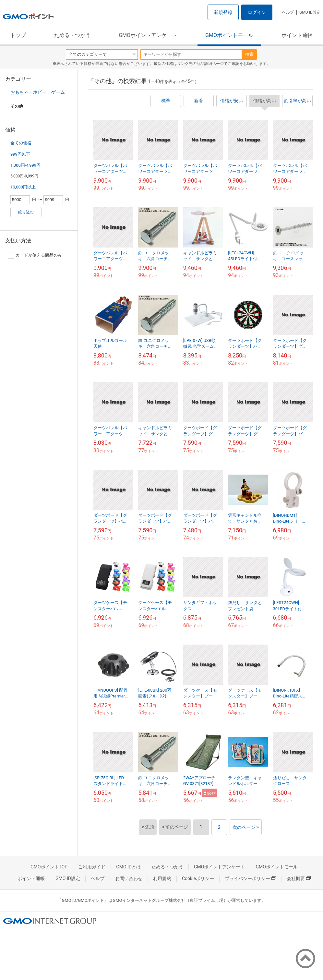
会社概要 (299, 878)
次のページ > (246, 827)
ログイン (257, 12)
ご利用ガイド (92, 867)
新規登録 (223, 12)
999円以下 (20, 154)
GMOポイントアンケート (148, 35)
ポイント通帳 (297, 35)
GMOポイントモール (229, 35)
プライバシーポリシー (250, 878)
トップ (18, 35)
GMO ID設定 (310, 12)
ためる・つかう (72, 35)
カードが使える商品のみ (35, 255)
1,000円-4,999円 (25, 165)
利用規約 (162, 878)
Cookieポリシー (198, 878)
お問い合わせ (129, 878)
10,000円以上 (23, 187)
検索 (249, 54)
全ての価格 (21, 143)
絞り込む (26, 212)
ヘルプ (288, 12)
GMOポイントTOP (49, 867)
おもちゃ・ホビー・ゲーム (38, 92)
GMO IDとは (128, 867)
